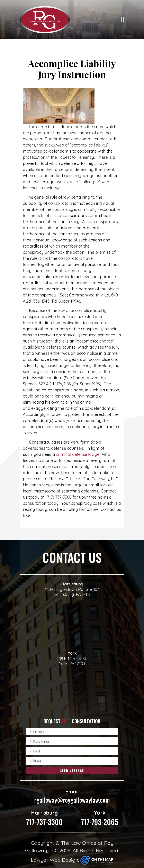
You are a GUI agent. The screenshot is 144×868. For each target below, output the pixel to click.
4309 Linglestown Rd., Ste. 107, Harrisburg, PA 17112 (72, 592)
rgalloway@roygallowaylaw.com (72, 796)
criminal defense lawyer (79, 454)
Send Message (72, 770)
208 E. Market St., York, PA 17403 (72, 661)
